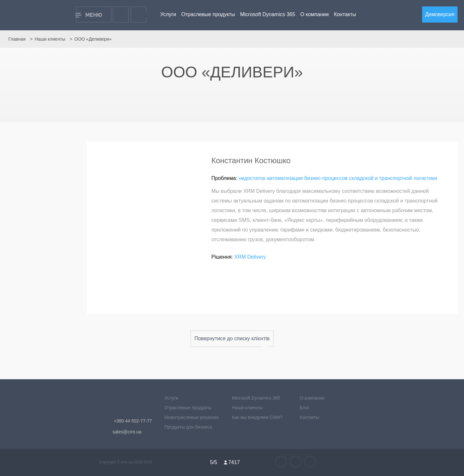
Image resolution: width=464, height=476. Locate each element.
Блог (304, 408)
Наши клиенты (50, 39)
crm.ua (127, 462)
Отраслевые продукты (208, 14)
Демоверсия (440, 14)
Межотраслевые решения (191, 417)
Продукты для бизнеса (188, 427)
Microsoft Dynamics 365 (268, 14)
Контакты (345, 14)
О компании (314, 14)
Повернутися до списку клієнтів (232, 339)
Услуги (168, 14)
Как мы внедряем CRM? (257, 417)
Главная (17, 39)
